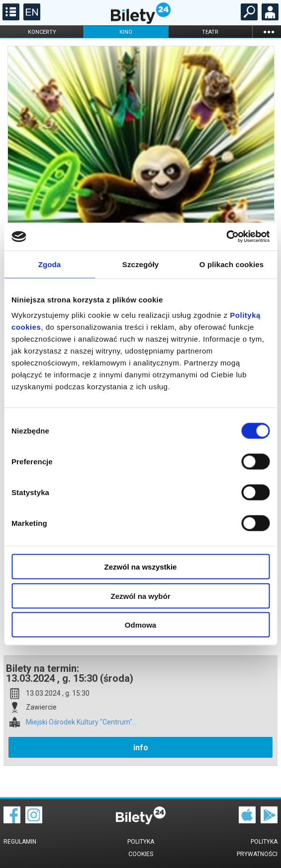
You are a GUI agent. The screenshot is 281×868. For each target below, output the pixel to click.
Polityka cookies (141, 848)
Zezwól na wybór (140, 596)
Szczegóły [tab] (140, 264)
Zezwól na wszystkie (141, 567)
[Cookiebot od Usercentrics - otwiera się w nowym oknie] (226, 237)
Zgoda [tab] (50, 264)
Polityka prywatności (257, 848)
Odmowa (140, 625)
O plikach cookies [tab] (232, 264)
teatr (210, 32)
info (141, 748)
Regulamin (20, 842)
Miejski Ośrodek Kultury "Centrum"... (81, 722)
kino (126, 32)
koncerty (42, 32)
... (269, 32)
